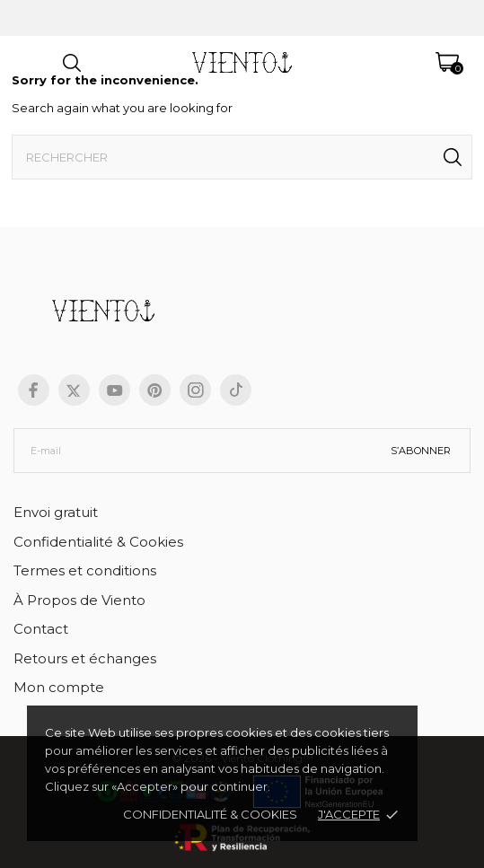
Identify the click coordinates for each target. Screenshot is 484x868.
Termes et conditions (85, 570)
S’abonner (421, 451)
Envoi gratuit (56, 512)
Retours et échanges (85, 658)
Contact (41, 629)
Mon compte (59, 687)
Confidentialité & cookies (210, 814)
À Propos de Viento (79, 600)
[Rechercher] (242, 157)
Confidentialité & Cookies (98, 542)
